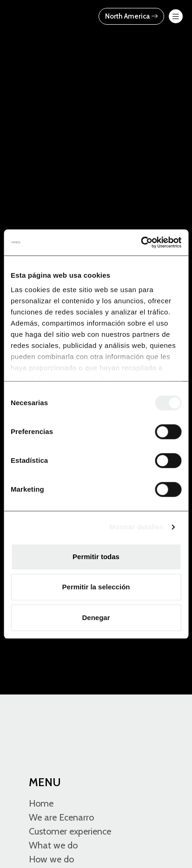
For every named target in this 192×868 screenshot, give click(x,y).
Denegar (96, 618)
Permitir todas (96, 557)
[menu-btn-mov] (176, 16)
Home (41, 803)
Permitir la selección (96, 587)
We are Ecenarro (61, 817)
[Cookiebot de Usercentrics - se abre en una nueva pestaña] (141, 242)
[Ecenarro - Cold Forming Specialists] (48, 16)
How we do (51, 859)
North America (132, 16)
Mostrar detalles (136, 527)
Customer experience (70, 831)
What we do (53, 845)
